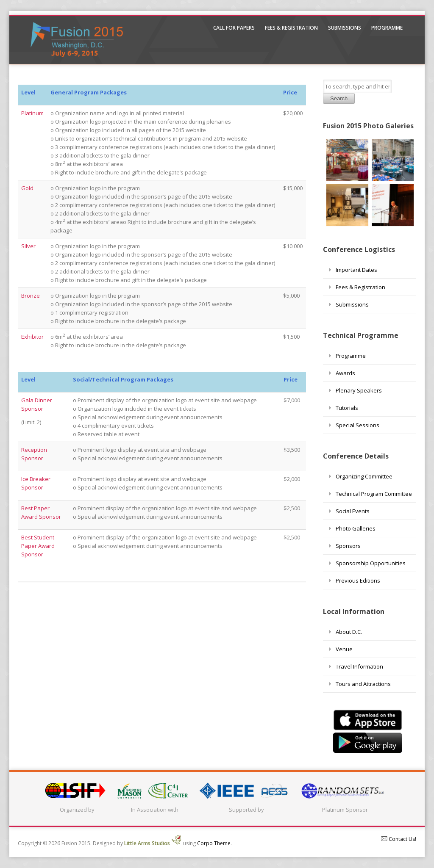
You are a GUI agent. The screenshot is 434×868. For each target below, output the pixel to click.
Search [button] (339, 98)
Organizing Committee (364, 476)
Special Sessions (357, 425)
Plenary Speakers (359, 390)
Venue (344, 649)
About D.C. (349, 632)
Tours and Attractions (363, 684)
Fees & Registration (291, 28)
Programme (387, 28)
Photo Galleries (356, 528)
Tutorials (347, 408)
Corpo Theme (214, 843)
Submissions (345, 28)
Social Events (353, 511)
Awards (345, 373)
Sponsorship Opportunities (371, 563)
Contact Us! (399, 839)
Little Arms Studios (153, 843)
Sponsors (348, 546)
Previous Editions (358, 581)
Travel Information (359, 666)
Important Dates (356, 270)
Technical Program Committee (374, 494)
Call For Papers (234, 28)
